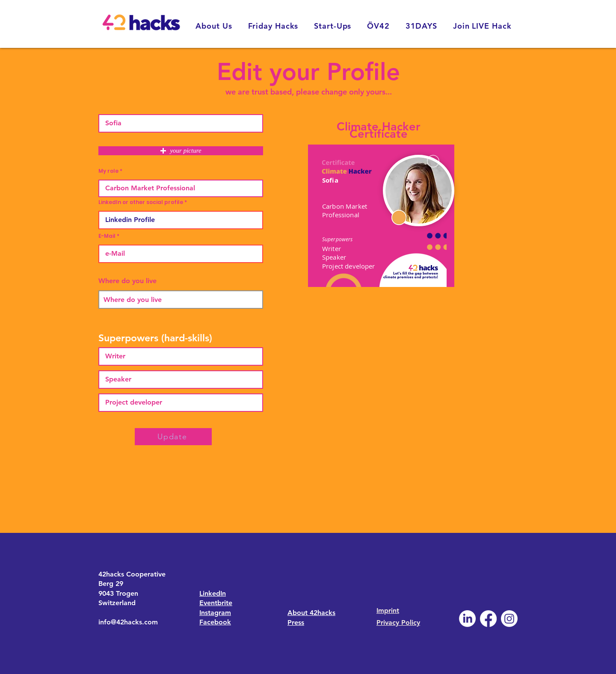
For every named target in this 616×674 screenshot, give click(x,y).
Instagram (215, 613)
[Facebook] (488, 619)
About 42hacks (311, 613)
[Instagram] (509, 619)
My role (108, 171)
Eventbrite (216, 603)
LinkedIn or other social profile (141, 202)
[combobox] (181, 300)
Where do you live (127, 281)
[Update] (173, 437)
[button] (181, 151)
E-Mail (107, 236)
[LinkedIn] (467, 619)
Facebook (215, 622)
